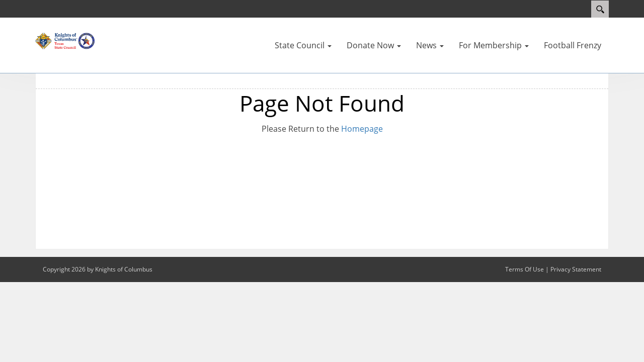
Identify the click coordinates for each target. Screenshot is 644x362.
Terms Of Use (525, 269)
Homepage (362, 129)
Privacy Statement (576, 269)
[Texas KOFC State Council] (65, 40)
